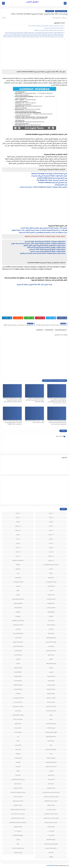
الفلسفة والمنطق (51, 664)
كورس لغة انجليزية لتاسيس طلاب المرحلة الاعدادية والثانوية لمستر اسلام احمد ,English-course (12, 423)
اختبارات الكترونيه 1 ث (18, 582)
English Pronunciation (18, 561)
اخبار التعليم (51, 578)
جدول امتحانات (18, 732)
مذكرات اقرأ (51, 784)
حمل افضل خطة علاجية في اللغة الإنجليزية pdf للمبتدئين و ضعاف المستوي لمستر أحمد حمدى (57, 423)
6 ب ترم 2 (18, 556)
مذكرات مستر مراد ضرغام (51, 823)
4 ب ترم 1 (18, 548)
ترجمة (51, 720)
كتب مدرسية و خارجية (51, 767)
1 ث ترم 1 (51, 518)
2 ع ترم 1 (18, 535)
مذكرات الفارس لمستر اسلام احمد (51, 793)
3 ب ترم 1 (18, 539)
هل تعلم (51, 853)
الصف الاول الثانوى (51, 638)
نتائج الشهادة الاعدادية (51, 848)
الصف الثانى (51, 646)
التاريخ (18, 595)
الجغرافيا (51, 616)
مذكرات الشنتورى (18, 788)
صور (51, 745)
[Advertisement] (34, 56)
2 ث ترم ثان (51, 535)
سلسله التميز (51, 741)
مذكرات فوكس (51, 805)
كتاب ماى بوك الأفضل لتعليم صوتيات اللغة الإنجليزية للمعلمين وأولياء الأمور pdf (35, 400)
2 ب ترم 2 (51, 526)
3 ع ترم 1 (51, 548)
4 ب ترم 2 (51, 552)
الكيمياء (51, 672)
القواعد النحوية (18, 668)
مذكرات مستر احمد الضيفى (51, 814)
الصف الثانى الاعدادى (18, 646)
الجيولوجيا (18, 616)
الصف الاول (51, 634)
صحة (18, 741)
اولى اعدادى (18, 711)
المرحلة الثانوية (51, 694)
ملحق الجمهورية (18, 827)
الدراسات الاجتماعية (18, 625)
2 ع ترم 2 (51, 539)
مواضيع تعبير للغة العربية (51, 844)
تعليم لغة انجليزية (61, 11)
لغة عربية (18, 775)
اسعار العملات (51, 586)
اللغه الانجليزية (51, 685)
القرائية (51, 668)
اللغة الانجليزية (51, 677)
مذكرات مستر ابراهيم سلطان (18, 810)
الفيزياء (18, 664)
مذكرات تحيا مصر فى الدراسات (51, 797)
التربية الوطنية (51, 604)
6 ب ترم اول (51, 561)
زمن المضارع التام (61, 185)
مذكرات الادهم (18, 784)
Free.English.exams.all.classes (51, 565)
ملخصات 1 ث (51, 831)
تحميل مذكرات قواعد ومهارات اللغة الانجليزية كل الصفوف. (49, 30)
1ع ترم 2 (18, 522)
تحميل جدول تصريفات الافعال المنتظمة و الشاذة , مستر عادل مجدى (43, 187)
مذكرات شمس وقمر (18, 801)
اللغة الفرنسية (18, 681)
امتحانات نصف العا (51, 707)
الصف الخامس (18, 651)
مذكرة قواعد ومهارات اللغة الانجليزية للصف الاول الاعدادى (45, 242)
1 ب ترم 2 (18, 513)
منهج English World (18, 835)
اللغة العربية (51, 681)
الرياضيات (51, 629)
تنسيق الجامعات (51, 728)
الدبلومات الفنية (51, 625)
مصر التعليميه (51, 827)
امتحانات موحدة (51, 702)
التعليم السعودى (18, 604)
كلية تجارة (18, 767)
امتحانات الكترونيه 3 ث (18, 698)
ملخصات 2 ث (18, 831)
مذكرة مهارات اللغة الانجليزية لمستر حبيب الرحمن (48, 252)
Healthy (18, 565)
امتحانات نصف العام (18, 707)
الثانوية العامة (18, 608)
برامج (51, 715)
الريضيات (18, 629)
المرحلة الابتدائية (51, 689)
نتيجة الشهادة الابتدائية (18, 848)
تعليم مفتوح (18, 724)
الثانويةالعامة (51, 612)
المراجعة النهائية (18, 685)
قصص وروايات (18, 758)
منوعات (18, 840)
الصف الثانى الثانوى (51, 651)
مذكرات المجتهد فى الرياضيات (18, 793)
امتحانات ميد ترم (18, 702)
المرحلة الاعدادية (18, 689)
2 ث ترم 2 (51, 531)
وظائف (51, 857)
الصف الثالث (18, 638)
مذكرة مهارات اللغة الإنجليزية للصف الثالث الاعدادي (47, 250)
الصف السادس (18, 655)
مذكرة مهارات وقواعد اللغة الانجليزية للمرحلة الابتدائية (46, 248)
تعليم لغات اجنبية (18, 720)
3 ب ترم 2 (51, 543)
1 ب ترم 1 (51, 513)
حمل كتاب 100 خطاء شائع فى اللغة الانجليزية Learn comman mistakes (46, 26)
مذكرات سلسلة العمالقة (51, 801)
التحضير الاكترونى (51, 599)
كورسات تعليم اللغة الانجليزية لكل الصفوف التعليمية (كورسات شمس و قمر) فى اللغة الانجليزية (12, 400)
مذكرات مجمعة (18, 805)
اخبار (18, 573)
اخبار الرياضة (18, 578)
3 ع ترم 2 (18, 543)
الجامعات (18, 612)
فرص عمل (18, 750)
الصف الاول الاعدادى (18, 634)
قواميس (18, 762)
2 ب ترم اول (18, 526)
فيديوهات (18, 754)
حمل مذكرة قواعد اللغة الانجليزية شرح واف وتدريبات (49, 176)
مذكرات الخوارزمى (51, 788)
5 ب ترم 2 (18, 552)
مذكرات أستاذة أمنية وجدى (18, 780)
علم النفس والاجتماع (51, 750)
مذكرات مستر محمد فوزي (18, 818)
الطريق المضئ (32, 2)
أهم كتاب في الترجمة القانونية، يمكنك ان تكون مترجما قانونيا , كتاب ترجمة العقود (39, 230)
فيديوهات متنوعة (51, 758)
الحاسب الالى (51, 621)
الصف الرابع (51, 655)
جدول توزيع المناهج (51, 737)
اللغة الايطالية (18, 677)
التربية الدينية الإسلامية (18, 599)
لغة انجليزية (50, 11)
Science (51, 569)
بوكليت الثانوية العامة (18, 715)
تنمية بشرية (18, 728)
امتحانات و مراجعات (51, 711)
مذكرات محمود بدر (51, 810)
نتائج (18, 844)
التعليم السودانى (51, 608)
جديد (18, 737)
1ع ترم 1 (51, 522)
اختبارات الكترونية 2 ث (51, 582)
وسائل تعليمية (18, 853)
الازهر (18, 591)
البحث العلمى (51, 595)
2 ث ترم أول (18, 531)
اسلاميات (18, 586)
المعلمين (18, 694)
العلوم (51, 659)
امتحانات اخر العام (51, 698)
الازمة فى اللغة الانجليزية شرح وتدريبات (54, 28)
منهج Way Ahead (51, 840)
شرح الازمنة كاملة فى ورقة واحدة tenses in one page (49, 174)
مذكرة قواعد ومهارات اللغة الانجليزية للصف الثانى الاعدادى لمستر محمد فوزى (38, 244)
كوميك (18, 771)
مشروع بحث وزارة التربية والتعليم (18, 823)
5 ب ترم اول (51, 556)
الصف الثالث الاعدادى (51, 642)
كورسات (51, 771)
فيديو (51, 754)
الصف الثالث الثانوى (18, 642)
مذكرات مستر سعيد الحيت (18, 814)
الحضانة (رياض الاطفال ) (18, 621)
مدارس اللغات (51, 780)
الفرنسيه (18, 659)
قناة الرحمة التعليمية (51, 762)
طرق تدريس (18, 745)
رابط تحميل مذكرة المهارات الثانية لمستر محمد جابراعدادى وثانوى (43, 254)
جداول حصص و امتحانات (51, 732)
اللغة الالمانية (18, 672)
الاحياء (51, 591)
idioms (51, 573)
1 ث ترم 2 (18, 518)
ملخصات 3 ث (51, 835)
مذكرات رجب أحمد (18, 797)
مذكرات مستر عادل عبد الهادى (51, 818)
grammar (40, 330)
